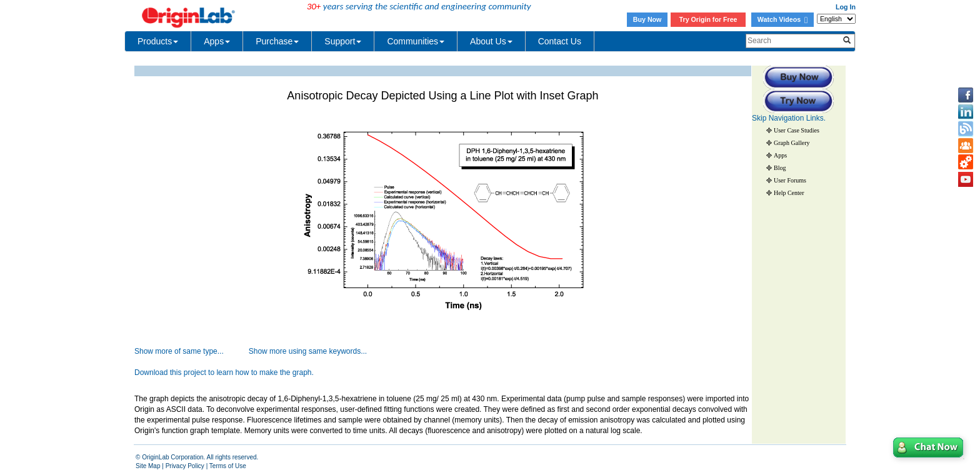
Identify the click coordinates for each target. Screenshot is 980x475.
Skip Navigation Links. (789, 118)
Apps (217, 41)
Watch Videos (782, 19)
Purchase (277, 41)
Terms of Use (228, 466)
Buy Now (647, 19)
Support (343, 41)
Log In (846, 7)
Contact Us (560, 41)
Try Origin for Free (708, 19)
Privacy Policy (185, 466)
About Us (491, 41)
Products (158, 41)
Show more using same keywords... (308, 351)
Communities (416, 41)
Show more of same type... (179, 351)
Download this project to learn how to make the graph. (224, 372)
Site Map (148, 466)
